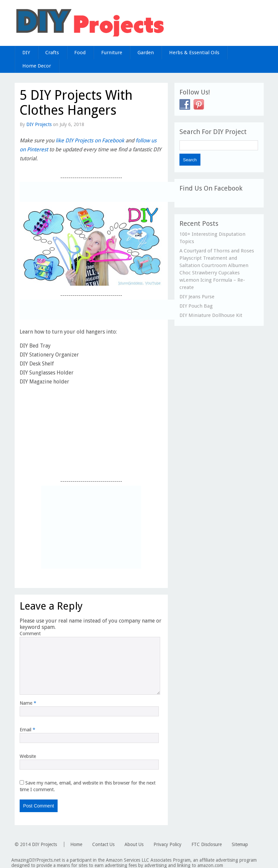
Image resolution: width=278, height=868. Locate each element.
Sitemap (240, 844)
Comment (30, 634)
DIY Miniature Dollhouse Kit (211, 315)
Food (80, 53)
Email (27, 730)
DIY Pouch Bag (196, 306)
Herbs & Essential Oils (194, 53)
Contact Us (103, 844)
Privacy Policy (167, 844)
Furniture (112, 53)
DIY (26, 53)
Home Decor (37, 66)
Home (76, 844)
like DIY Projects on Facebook (90, 141)
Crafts (52, 53)
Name (28, 703)
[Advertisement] (98, 192)
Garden (146, 53)
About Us (134, 844)
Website (28, 756)
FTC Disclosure (207, 844)
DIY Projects (39, 124)
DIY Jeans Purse (197, 297)
